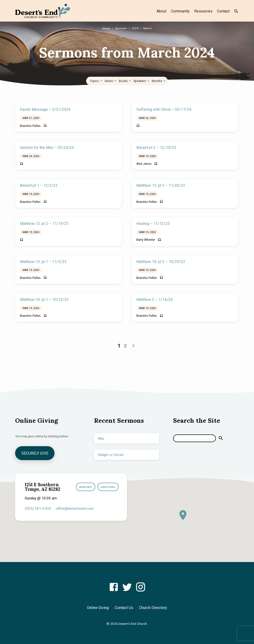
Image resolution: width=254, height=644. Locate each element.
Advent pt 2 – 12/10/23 (156, 148)
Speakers (142, 81)
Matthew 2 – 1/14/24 (154, 300)
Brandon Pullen (30, 126)
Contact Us (124, 608)
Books (125, 81)
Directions (108, 487)
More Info (84, 487)
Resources (203, 11)
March (148, 28)
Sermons (121, 28)
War (101, 438)
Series (111, 81)
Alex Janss (144, 164)
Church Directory (153, 608)
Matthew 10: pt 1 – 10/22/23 (44, 300)
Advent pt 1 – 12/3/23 (39, 185)
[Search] (194, 438)
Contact (223, 11)
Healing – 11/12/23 (153, 224)
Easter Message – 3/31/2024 (45, 109)
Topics (96, 81)
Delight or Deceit (111, 455)
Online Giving (98, 608)
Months (159, 81)
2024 (135, 28)
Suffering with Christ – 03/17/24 (164, 109)
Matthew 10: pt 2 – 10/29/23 (161, 262)
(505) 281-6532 (38, 509)
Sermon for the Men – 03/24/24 (47, 148)
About (161, 11)
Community (180, 11)
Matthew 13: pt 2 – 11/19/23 (44, 224)
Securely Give (35, 453)
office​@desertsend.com (75, 509)
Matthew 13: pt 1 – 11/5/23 (43, 262)
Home (106, 28)
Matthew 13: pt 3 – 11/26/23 (161, 185)
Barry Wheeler (146, 240)
